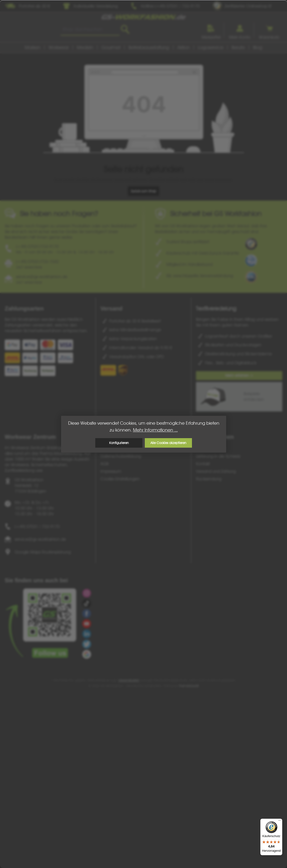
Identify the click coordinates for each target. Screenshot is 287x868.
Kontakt (203, 464)
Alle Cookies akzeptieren (168, 443)
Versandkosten (129, 680)
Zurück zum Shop (143, 191)
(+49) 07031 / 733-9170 (37, 526)
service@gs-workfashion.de (40, 539)
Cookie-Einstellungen (120, 479)
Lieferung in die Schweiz (218, 456)
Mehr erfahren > (239, 375)
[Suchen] (125, 29)
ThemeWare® (189, 686)
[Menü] (279, 822)
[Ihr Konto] (240, 30)
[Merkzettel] (211, 30)
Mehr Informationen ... (155, 430)
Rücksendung (209, 479)
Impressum (111, 471)
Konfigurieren (119, 443)
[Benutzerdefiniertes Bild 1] (251, 244)
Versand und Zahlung (216, 471)
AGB (104, 464)
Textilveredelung (216, 308)
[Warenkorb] (269, 30)
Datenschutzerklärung (121, 456)
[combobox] (90, 29)
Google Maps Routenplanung (43, 552)
